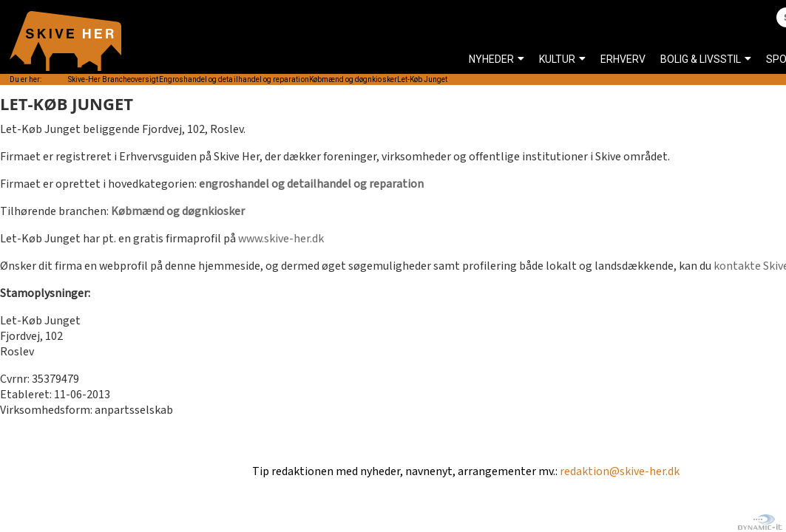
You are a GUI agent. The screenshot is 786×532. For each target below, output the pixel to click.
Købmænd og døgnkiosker (178, 212)
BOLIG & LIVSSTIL (701, 59)
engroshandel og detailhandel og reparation (311, 184)
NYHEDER (491, 59)
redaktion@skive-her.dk (620, 472)
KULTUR (557, 59)
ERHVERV (623, 59)
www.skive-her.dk (281, 239)
